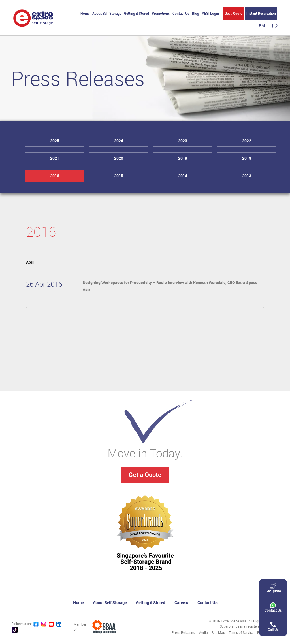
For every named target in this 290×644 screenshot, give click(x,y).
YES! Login (210, 13)
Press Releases (183, 632)
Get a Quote (233, 13)
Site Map (218, 632)
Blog (196, 13)
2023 (183, 141)
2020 (119, 158)
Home (85, 13)
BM (262, 26)
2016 (55, 176)
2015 (119, 176)
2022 (247, 141)
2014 (183, 176)
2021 (55, 158)
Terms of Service (241, 632)
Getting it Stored (137, 13)
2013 (247, 176)
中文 (275, 26)
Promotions (161, 13)
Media (203, 632)
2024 (119, 141)
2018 (247, 158)
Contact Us (181, 13)
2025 (55, 141)
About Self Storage (107, 13)
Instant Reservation (261, 13)
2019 (183, 158)
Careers (181, 603)
